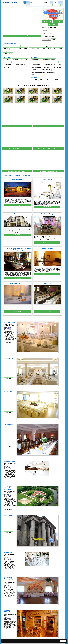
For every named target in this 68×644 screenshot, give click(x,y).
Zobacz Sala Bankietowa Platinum (17, 171)
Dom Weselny (7, 60)
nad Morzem (35, 79)
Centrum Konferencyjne (20, 65)
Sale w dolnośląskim (36, 60)
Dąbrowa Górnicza (57, 51)
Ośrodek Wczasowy (8, 65)
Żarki (8, 557)
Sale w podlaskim (47, 67)
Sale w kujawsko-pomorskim (49, 60)
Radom (26, 49)
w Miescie (57, 79)
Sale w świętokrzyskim (46, 70)
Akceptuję (63, 641)
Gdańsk (35, 46)
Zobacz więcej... (9, 342)
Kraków (13, 46)
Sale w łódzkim (54, 62)
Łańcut (9, 397)
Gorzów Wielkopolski (46, 51)
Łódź (18, 46)
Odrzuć (57, 641)
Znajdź (55, 3)
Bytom (19, 51)
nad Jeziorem (49, 79)
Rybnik (33, 51)
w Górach (42, 79)
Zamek (26, 62)
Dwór (26, 60)
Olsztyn (6, 51)
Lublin (54, 46)
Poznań (29, 46)
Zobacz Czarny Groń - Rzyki (22, 36)
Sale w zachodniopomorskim (38, 75)
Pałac (21, 62)
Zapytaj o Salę (53, 25)
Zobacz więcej (18, 205)
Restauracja (15, 60)
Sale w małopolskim (36, 65)
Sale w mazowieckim (47, 65)
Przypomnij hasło (48, 5)
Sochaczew (9, 364)
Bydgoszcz (48, 46)
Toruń (38, 49)
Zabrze (61, 49)
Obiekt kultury (7, 67)
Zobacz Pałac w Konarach (17, 126)
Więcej (54, 40)
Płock (11, 54)
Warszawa (6, 46)
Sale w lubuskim (45, 62)
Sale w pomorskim (57, 67)
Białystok (6, 49)
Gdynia (12, 49)
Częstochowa (19, 49)
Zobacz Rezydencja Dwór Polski (49, 171)
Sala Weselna (7, 62)
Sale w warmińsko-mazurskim (38, 72)
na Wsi (34, 82)
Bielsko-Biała (13, 51)
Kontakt (58, 22)
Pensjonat (15, 62)
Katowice (60, 46)
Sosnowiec (32, 49)
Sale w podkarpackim (37, 67)
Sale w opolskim (58, 65)
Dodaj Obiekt (57, 5)
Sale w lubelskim (36, 62)
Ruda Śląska (26, 51)
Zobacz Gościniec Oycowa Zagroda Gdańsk (49, 149)
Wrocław (23, 46)
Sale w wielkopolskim (52, 72)
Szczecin (41, 46)
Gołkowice (9, 328)
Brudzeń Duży (10, 495)
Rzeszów (49, 49)
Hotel (21, 60)
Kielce (43, 49)
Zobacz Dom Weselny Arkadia (17, 149)
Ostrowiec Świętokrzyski (8, 431)
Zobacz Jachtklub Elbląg (49, 126)
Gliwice (55, 49)
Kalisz (8, 617)
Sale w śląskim (35, 70)
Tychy (38, 51)
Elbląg (6, 54)
